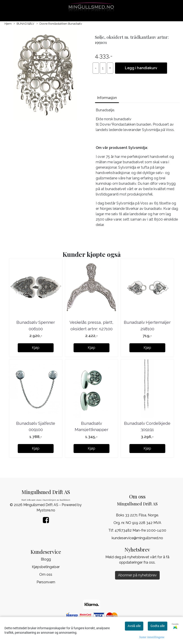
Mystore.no (46, 510)
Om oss (46, 574)
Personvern (46, 582)
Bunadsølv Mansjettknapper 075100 (91, 430)
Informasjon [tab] (107, 98)
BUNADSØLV (24, 24)
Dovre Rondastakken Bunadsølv (59, 24)
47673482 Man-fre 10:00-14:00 (140, 530)
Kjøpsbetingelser (46, 567)
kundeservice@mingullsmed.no (137, 538)
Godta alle (158, 626)
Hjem (8, 24)
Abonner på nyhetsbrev (137, 575)
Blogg (46, 559)
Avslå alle (134, 626)
